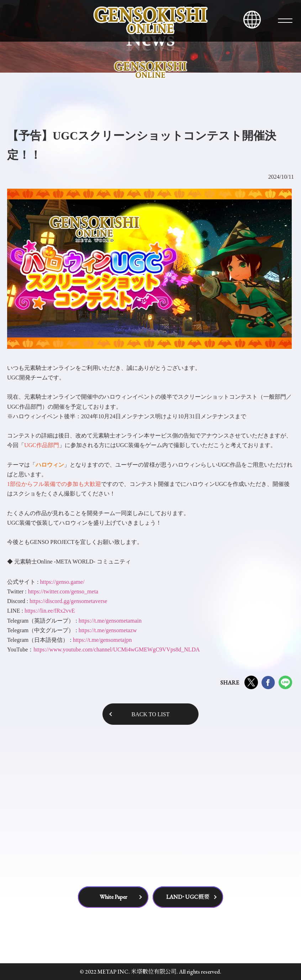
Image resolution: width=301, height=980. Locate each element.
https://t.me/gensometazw (108, 630)
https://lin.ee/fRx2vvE (50, 611)
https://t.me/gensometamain (110, 621)
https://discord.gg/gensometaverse (68, 601)
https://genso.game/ (62, 582)
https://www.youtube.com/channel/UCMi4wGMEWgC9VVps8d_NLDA (117, 649)
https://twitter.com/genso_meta (63, 591)
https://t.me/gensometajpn (102, 640)
